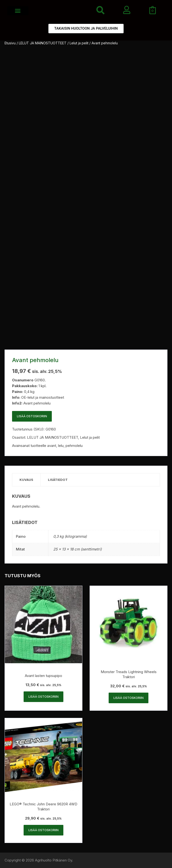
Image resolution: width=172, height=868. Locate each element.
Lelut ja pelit (79, 43)
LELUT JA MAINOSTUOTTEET (43, 43)
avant (52, 446)
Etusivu (10, 43)
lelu (61, 446)
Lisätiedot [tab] (58, 480)
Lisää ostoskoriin (32, 416)
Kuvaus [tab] (26, 480)
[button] (18, 11)
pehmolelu (74, 446)
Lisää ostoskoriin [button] (43, 697)
